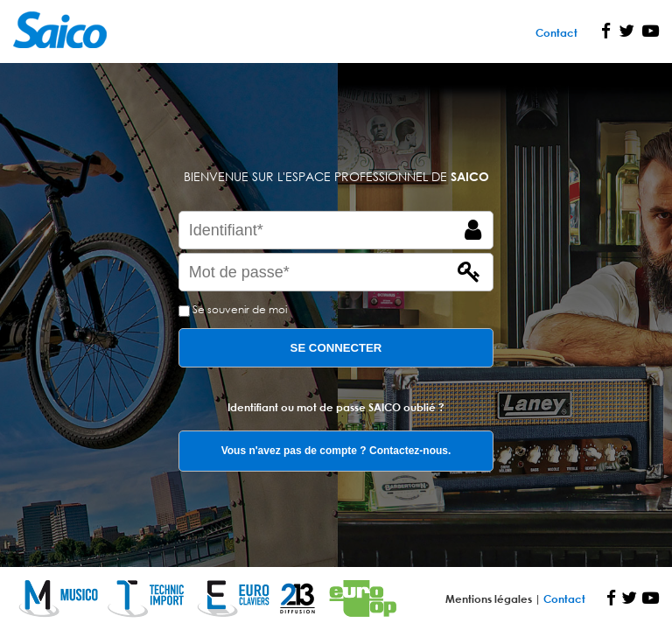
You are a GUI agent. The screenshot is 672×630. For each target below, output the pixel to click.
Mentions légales (490, 598)
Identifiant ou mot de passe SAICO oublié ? (336, 407)
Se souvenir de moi (240, 309)
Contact (556, 32)
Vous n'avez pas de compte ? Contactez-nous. (336, 451)
